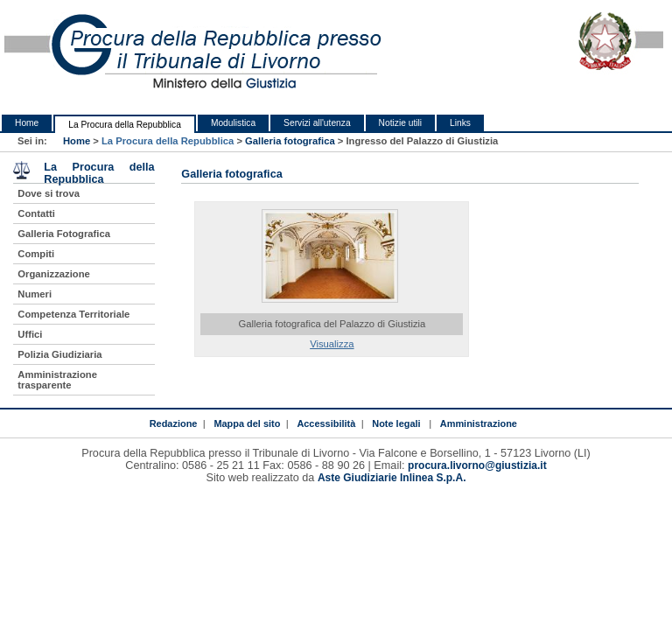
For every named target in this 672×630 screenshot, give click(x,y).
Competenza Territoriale (73, 314)
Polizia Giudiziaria (59, 354)
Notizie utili (400, 123)
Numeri (35, 294)
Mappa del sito (247, 423)
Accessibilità (326, 423)
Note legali (396, 423)
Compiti (36, 254)
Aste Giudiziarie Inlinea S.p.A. (392, 478)
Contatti (36, 213)
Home (27, 123)
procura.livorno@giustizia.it (477, 465)
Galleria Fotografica (64, 234)
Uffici (30, 334)
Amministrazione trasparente (57, 380)
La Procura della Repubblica (125, 125)
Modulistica (233, 123)
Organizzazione (54, 274)
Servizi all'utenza (317, 123)
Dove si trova (49, 193)
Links (460, 123)
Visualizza (332, 344)
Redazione (174, 423)
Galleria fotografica (290, 141)
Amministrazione (479, 423)
